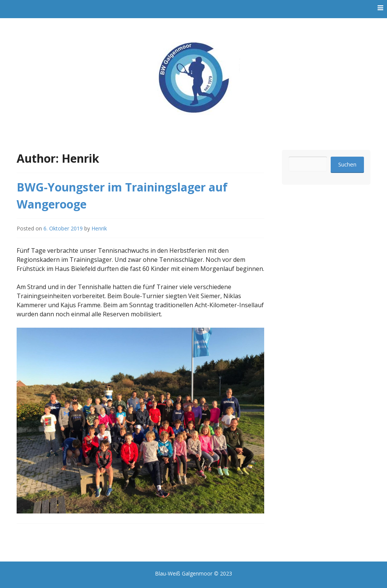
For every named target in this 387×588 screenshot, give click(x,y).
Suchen (347, 164)
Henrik (99, 228)
